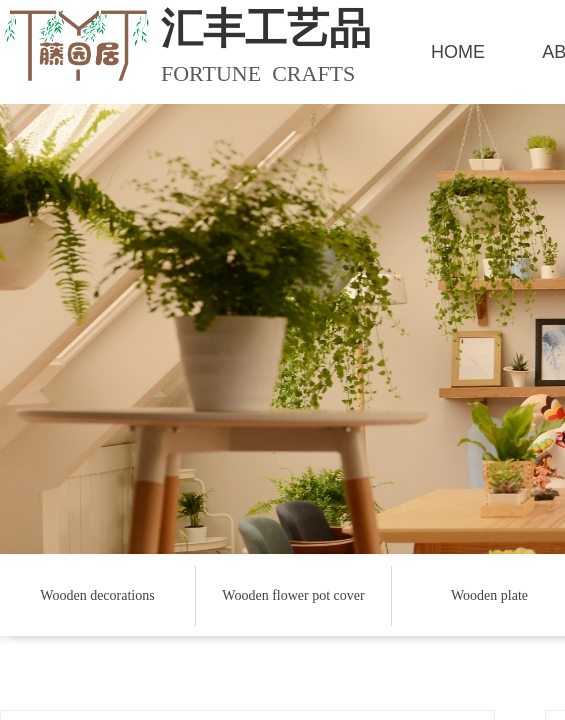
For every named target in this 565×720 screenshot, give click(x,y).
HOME (458, 52)
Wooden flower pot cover (293, 595)
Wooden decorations (97, 595)
